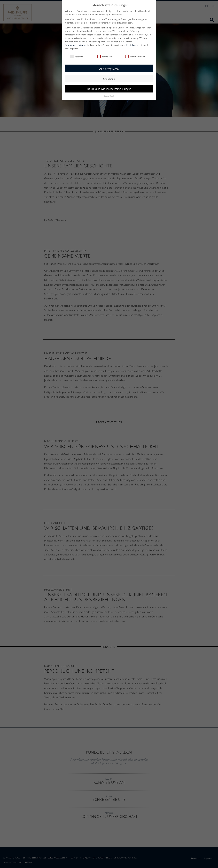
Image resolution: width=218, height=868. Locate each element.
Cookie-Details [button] (109, 96)
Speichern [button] (109, 79)
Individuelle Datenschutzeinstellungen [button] (109, 88)
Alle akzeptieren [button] (109, 69)
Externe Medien (135, 56)
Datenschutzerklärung (75, 45)
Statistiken (105, 56)
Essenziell (77, 56)
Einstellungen (133, 45)
